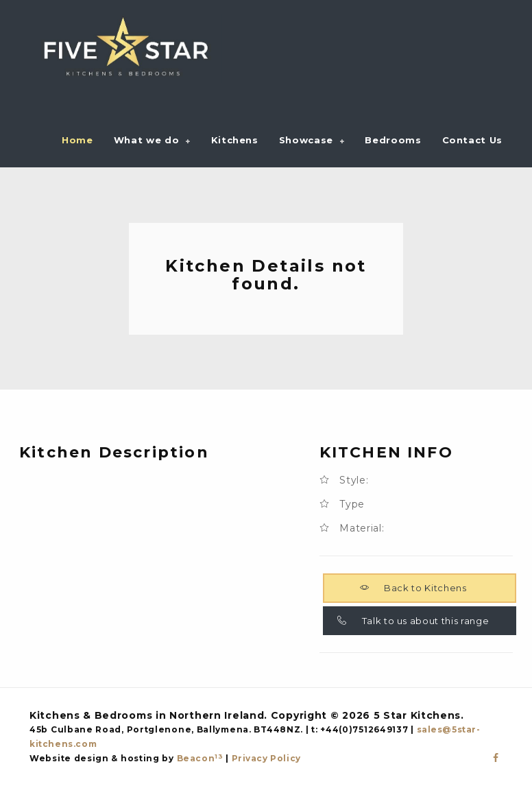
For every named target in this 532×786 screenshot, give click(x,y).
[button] (152, 140)
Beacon (200, 758)
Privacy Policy (266, 758)
